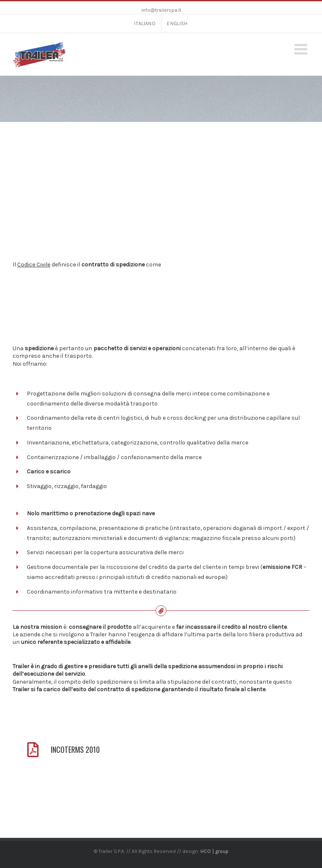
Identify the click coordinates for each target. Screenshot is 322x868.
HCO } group (214, 851)
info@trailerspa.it (161, 10)
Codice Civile (34, 265)
